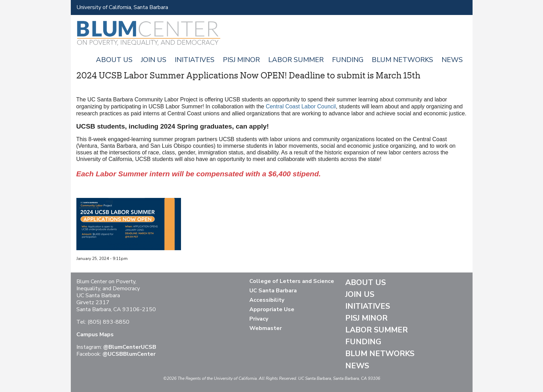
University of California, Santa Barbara (122, 7)
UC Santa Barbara (273, 291)
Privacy (259, 319)
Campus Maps (95, 335)
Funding (348, 60)
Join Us (154, 60)
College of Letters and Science (292, 281)
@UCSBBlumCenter (129, 354)
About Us (114, 60)
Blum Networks (402, 60)
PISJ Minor (241, 60)
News (452, 60)
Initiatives (195, 60)
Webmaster (266, 328)
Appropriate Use (272, 309)
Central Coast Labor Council (301, 106)
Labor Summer (296, 60)
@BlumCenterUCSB (130, 347)
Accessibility (267, 300)
